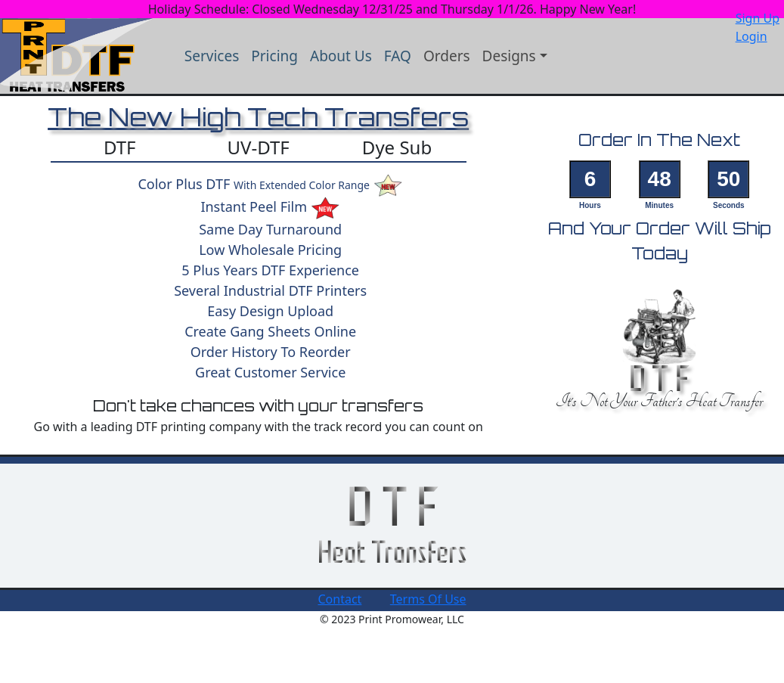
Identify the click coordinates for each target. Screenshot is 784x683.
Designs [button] (509, 56)
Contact (339, 599)
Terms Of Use (428, 599)
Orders (447, 56)
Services (212, 56)
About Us (341, 56)
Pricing (274, 56)
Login (751, 36)
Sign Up (758, 18)
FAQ (398, 56)
